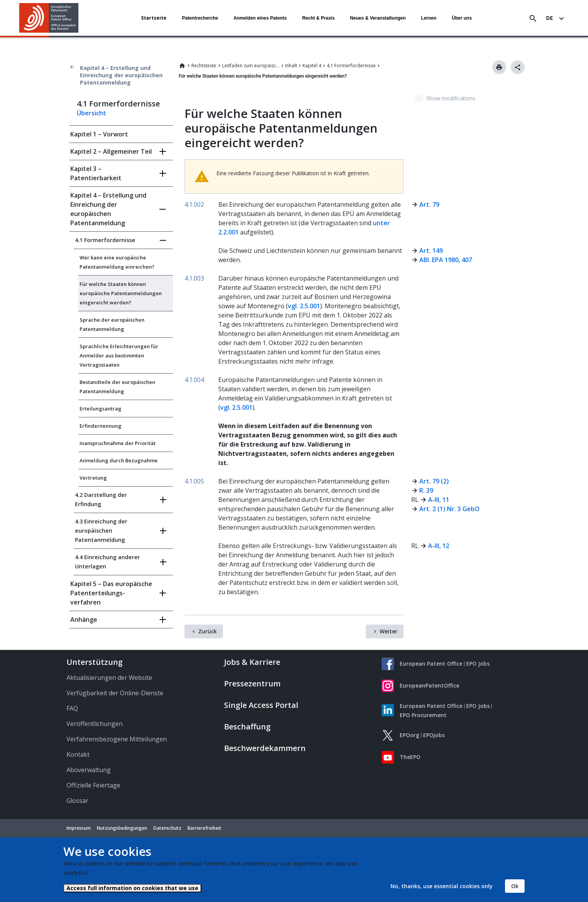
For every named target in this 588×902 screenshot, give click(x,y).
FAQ (72, 708)
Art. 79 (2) (434, 481)
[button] (80, 18)
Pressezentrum (252, 684)
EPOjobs (434, 735)
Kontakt (78, 754)
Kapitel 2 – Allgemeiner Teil (111, 151)
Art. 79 (429, 204)
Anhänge (84, 620)
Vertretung (93, 478)
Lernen (429, 18)
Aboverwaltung (89, 770)
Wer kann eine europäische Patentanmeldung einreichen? (117, 262)
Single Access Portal (261, 705)
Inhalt (291, 66)
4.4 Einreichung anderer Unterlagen (107, 562)
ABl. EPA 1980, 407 (446, 260)
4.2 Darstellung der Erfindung (101, 499)
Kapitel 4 (312, 66)
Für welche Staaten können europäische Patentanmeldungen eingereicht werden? (121, 293)
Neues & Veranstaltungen (378, 18)
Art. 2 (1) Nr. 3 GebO (449, 509)
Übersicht (91, 113)
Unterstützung (95, 662)
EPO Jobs (478, 664)
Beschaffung (247, 727)
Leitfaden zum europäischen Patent (251, 66)
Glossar (77, 801)
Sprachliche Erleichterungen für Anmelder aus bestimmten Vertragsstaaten (119, 355)
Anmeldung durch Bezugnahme (119, 460)
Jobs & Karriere (252, 662)
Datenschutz (167, 828)
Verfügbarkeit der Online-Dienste (115, 693)
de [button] (550, 18)
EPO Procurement (423, 715)
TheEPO (410, 757)
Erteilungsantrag (100, 409)
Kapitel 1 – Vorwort (99, 134)
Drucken (499, 67)
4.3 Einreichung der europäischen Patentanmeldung (101, 531)
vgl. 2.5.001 (304, 306)
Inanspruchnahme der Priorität (118, 443)
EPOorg (409, 735)
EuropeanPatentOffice (429, 685)
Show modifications (451, 98)
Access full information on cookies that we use (132, 888)
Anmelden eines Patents (260, 18)
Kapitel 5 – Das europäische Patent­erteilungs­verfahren (111, 593)
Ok (515, 886)
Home (182, 66)
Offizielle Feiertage (93, 785)
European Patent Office (431, 664)
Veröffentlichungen (95, 724)
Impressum (79, 828)
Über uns (462, 18)
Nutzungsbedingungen (122, 828)
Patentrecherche (200, 18)
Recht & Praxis (318, 18)
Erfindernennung (100, 426)
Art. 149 (431, 251)
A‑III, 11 (439, 500)
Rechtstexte (204, 66)
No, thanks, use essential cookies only (442, 886)
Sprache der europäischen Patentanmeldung (112, 324)
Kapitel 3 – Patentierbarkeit (96, 173)
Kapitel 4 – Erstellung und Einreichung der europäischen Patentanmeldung (121, 75)
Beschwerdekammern (265, 748)
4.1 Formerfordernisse (351, 66)
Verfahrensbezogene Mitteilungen (117, 739)
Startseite (154, 18)
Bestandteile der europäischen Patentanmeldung (117, 387)
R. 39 (426, 490)
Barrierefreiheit (204, 828)
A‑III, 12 (439, 546)
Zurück (208, 631)
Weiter (389, 631)
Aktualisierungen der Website (109, 678)
